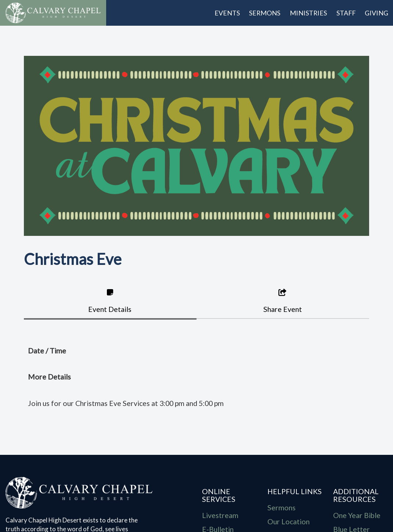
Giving (376, 13)
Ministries (308, 13)
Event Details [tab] (110, 301)
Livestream (220, 515)
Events (227, 13)
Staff (346, 13)
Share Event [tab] (282, 301)
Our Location (289, 522)
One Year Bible (357, 515)
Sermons (265, 13)
